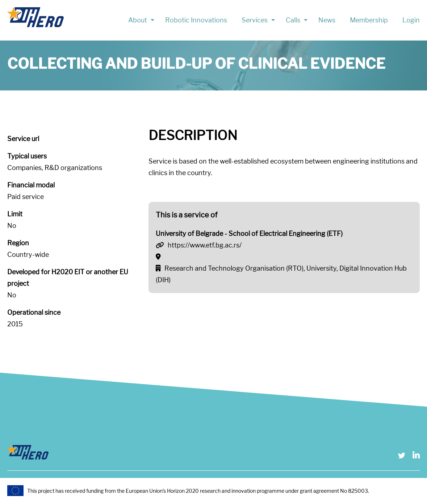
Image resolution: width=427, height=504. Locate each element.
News (327, 20)
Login (411, 20)
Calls (293, 20)
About (138, 20)
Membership (369, 20)
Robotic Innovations (196, 20)
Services (255, 20)
